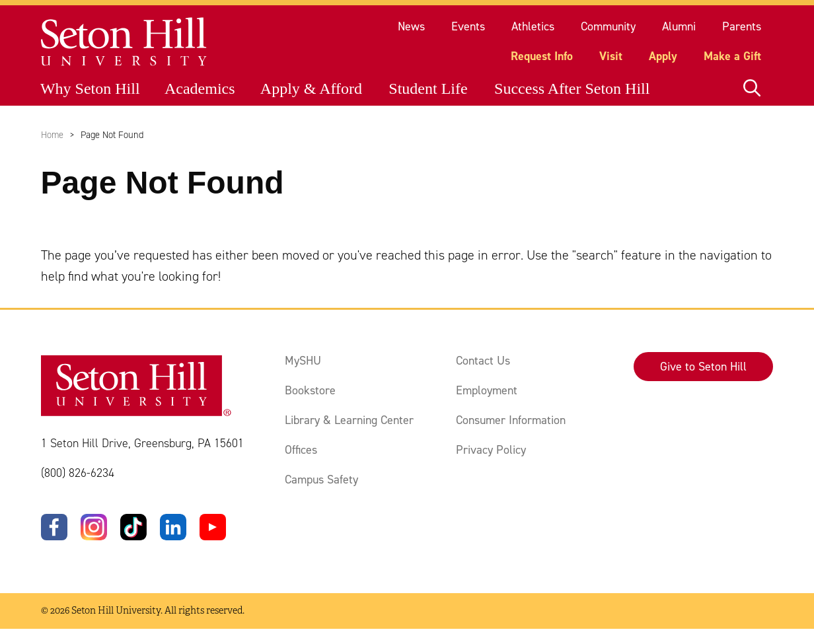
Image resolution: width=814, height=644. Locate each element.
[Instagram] (94, 527)
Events (468, 26)
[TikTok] (133, 527)
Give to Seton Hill (703, 367)
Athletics (533, 26)
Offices (301, 450)
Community (608, 26)
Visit (611, 56)
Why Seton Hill (90, 89)
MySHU (303, 361)
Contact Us (483, 361)
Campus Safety (321, 480)
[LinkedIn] (173, 527)
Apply (663, 56)
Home (52, 135)
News (411, 26)
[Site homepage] (125, 42)
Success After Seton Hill (572, 89)
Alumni (679, 26)
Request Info (542, 56)
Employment (487, 390)
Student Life (428, 89)
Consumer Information (511, 420)
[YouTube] (213, 527)
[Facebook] (54, 527)
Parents (742, 26)
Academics (200, 89)
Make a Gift (732, 56)
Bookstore (310, 390)
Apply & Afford (311, 89)
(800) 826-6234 (78, 473)
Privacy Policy (491, 450)
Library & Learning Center (349, 420)
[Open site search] (752, 89)
